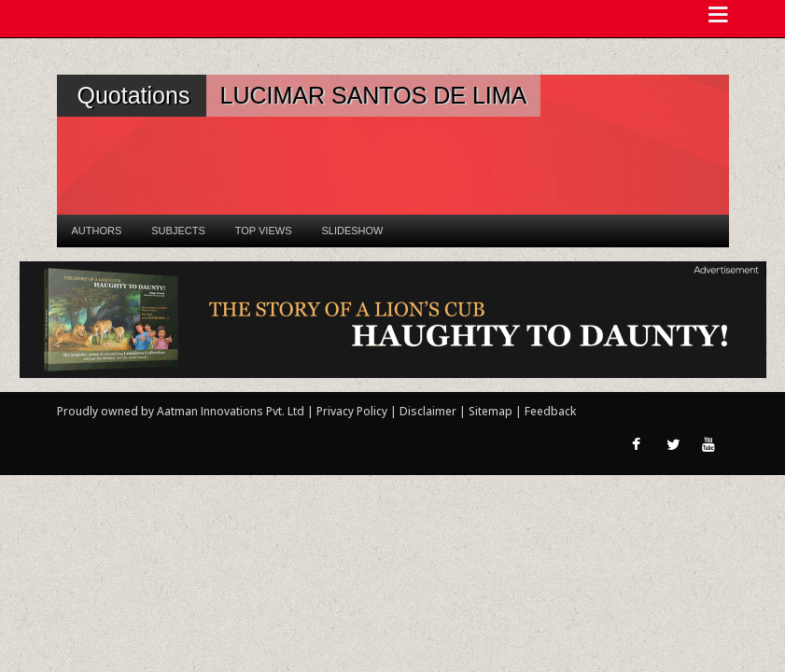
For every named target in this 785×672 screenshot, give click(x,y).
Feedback (550, 411)
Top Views (264, 231)
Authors (97, 231)
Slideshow (352, 231)
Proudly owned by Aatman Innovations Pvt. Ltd (181, 411)
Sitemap (492, 411)
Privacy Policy (353, 411)
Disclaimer (428, 411)
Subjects (178, 231)
